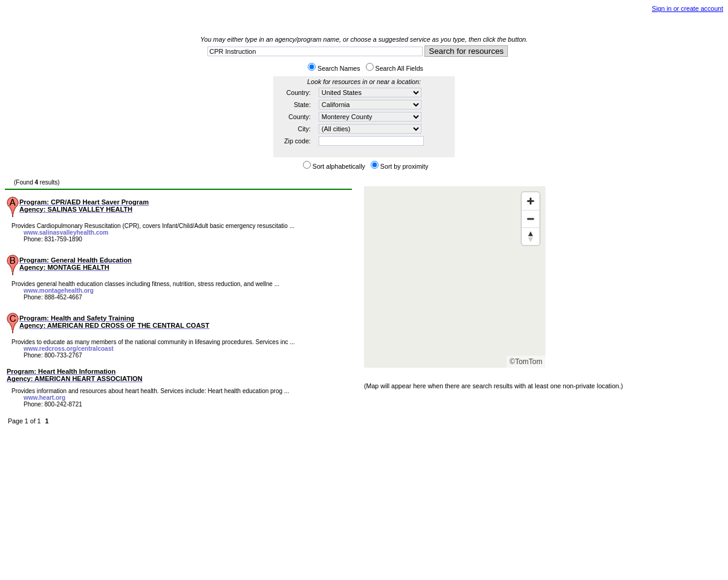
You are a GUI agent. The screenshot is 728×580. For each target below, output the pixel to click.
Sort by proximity (404, 166)
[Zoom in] (531, 201)
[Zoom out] (531, 219)
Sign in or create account (687, 8)
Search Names (339, 68)
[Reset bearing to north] (531, 236)
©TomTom (526, 362)
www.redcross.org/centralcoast (69, 349)
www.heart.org (44, 398)
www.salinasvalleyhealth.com (66, 233)
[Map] (455, 277)
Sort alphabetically (339, 166)
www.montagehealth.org (59, 291)
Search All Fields (399, 68)
